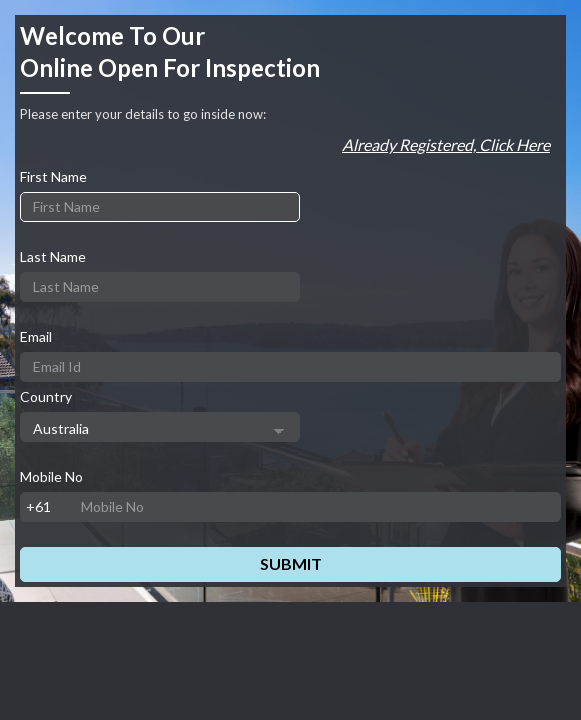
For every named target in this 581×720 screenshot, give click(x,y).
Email (36, 336)
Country (46, 396)
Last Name (53, 256)
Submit (291, 563)
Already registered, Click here (446, 144)
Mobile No (51, 476)
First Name (53, 176)
